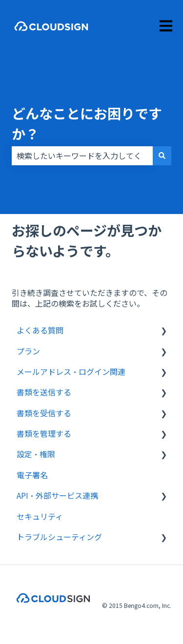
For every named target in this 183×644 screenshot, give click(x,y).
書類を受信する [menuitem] (44, 413)
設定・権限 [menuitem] (36, 454)
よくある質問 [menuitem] (40, 330)
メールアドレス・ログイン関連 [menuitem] (71, 371)
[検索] (162, 156)
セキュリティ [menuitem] (40, 516)
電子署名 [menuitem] (32, 475)
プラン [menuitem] (28, 351)
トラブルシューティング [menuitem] (59, 537)
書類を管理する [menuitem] (44, 433)
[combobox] (82, 156)
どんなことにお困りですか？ (87, 123)
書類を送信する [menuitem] (44, 392)
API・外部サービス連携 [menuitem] (57, 495)
